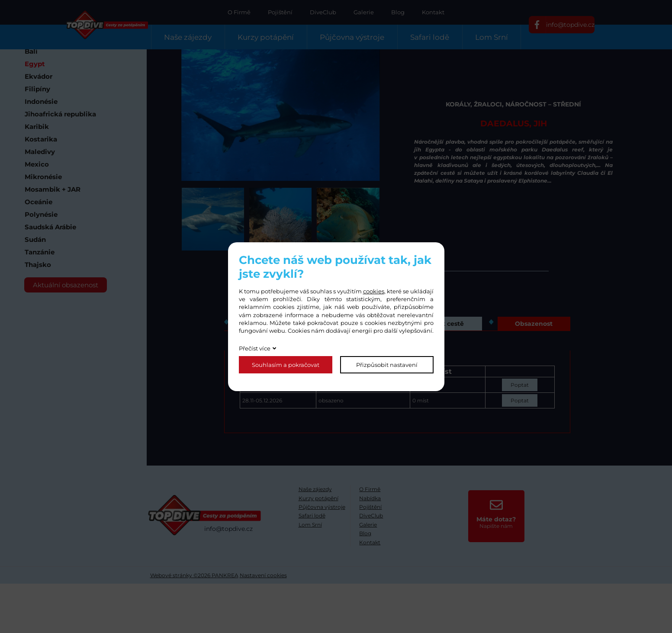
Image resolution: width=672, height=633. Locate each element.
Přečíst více (255, 348)
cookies (374, 291)
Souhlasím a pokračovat (286, 365)
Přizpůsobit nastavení (387, 365)
